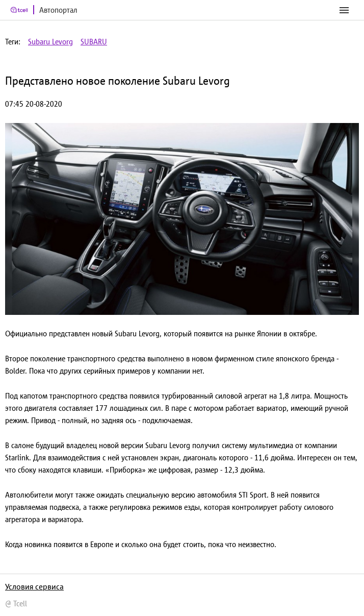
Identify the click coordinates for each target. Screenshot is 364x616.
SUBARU (94, 42)
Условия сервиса (34, 586)
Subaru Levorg (50, 42)
